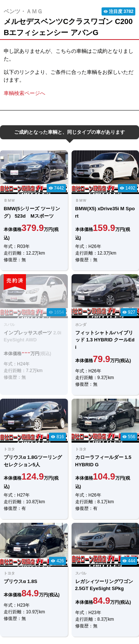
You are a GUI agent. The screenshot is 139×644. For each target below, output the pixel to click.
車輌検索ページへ (24, 93)
